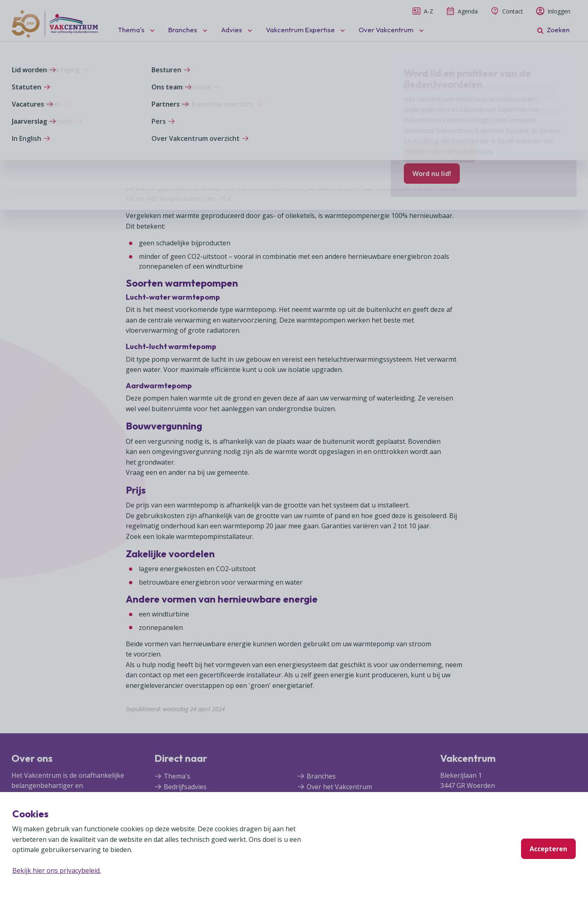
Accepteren (548, 849)
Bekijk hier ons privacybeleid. (57, 870)
